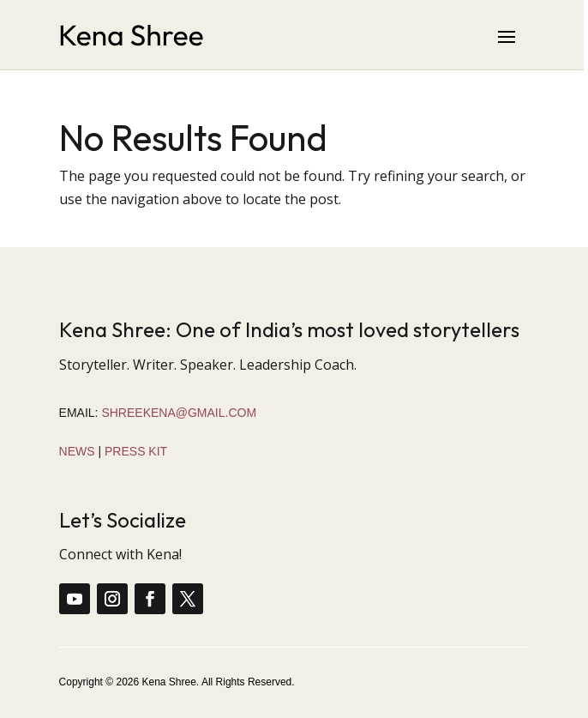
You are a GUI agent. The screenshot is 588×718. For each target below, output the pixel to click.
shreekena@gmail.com (179, 413)
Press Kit (136, 451)
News (77, 451)
